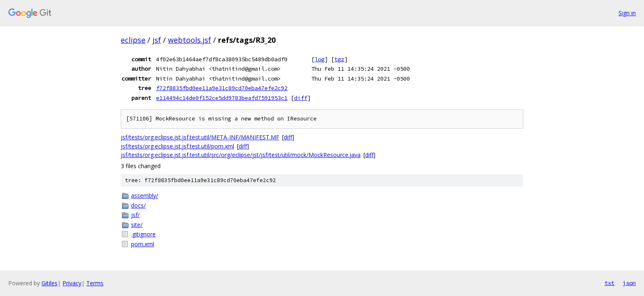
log (320, 59)
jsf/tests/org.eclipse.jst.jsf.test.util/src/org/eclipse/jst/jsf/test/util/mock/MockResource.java (241, 155)
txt (609, 283)
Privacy (72, 283)
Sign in (627, 13)
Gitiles (49, 283)
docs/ (138, 205)
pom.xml (143, 244)
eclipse (133, 40)
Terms (95, 283)
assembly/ (145, 195)
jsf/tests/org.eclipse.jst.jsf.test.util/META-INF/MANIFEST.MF (200, 137)
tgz (339, 59)
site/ (137, 225)
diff (301, 98)
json (629, 283)
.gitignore (143, 234)
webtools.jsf (190, 40)
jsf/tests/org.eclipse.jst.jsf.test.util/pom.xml (177, 146)
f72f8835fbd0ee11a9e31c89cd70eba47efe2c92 (222, 88)
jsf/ (135, 215)
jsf (157, 40)
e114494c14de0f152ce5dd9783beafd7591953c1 (222, 98)
